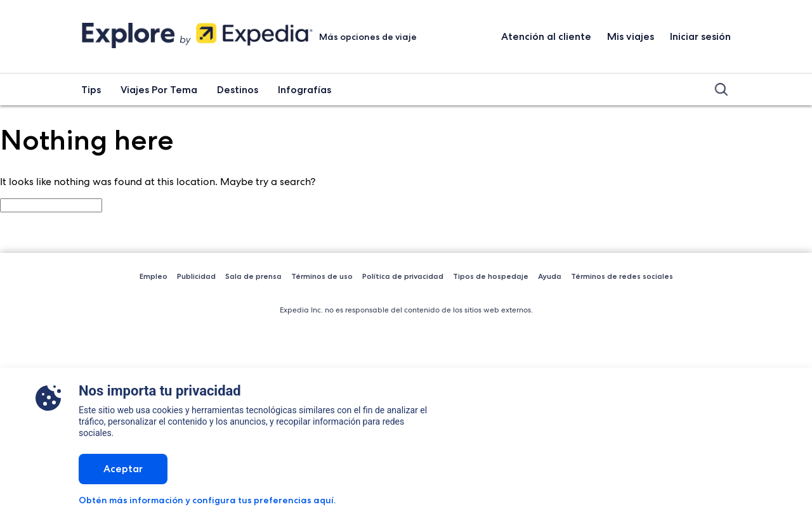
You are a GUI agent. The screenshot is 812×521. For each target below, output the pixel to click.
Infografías (304, 90)
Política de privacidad (403, 276)
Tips (91, 90)
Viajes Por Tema (159, 90)
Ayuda (550, 276)
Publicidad (196, 276)
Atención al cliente (546, 36)
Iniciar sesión (700, 36)
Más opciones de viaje (369, 37)
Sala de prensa (253, 276)
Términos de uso (322, 276)
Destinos (238, 90)
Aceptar (123, 469)
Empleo (154, 276)
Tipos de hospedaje (491, 276)
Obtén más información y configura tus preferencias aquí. (207, 500)
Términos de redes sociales (622, 276)
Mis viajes (631, 36)
